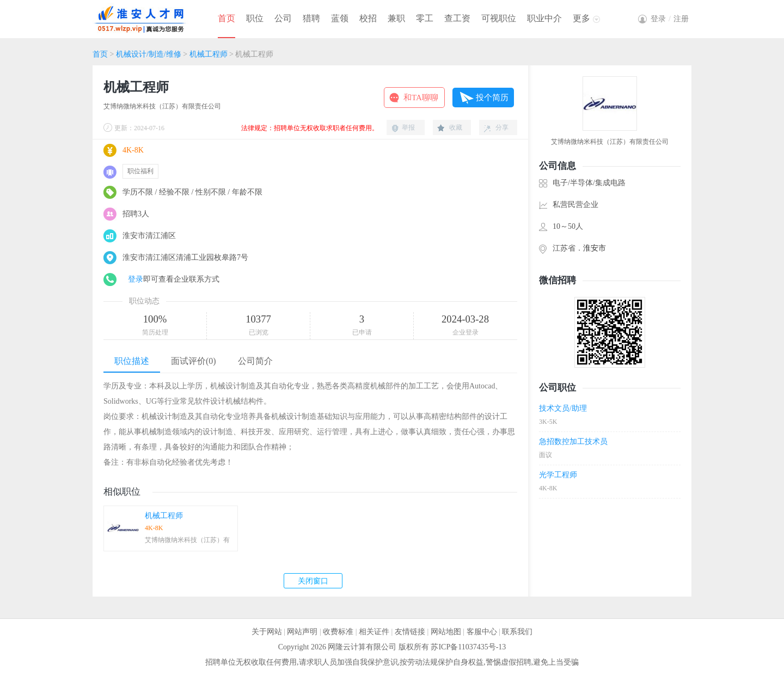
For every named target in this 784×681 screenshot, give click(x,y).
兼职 (396, 18)
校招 (368, 18)
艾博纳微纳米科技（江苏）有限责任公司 (162, 106)
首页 (226, 18)
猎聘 (311, 18)
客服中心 (482, 632)
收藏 (456, 127)
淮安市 (595, 248)
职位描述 (132, 361)
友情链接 (410, 632)
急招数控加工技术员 (573, 442)
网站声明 (302, 632)
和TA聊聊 (421, 98)
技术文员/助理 (563, 408)
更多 (581, 18)
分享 (502, 127)
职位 (255, 18)
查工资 (457, 18)
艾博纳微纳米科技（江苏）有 (187, 540)
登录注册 (670, 19)
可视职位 (499, 18)
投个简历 (492, 98)
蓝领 (340, 18)
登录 (136, 279)
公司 (283, 18)
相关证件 (374, 632)
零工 (425, 18)
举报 (408, 127)
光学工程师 (558, 475)
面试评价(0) (194, 361)
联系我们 (517, 632)
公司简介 (255, 361)
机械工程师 (209, 54)
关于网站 (267, 632)
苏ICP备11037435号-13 (468, 647)
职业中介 (544, 18)
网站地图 (446, 632)
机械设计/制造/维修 (149, 54)
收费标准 (338, 632)
